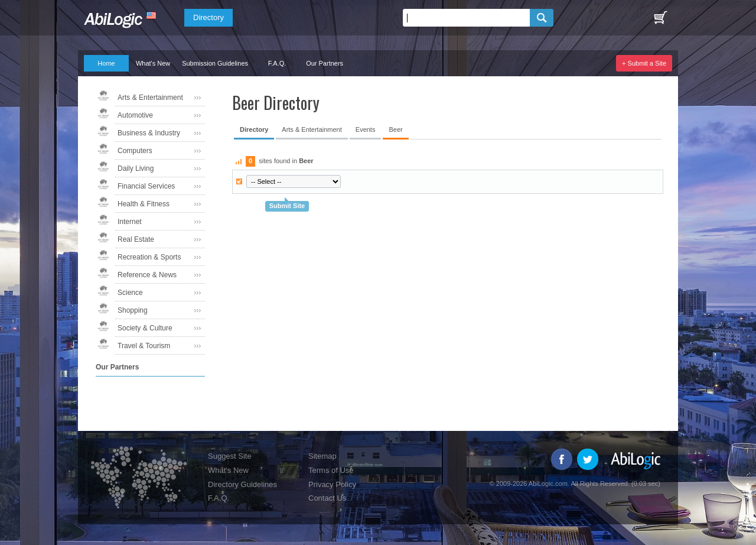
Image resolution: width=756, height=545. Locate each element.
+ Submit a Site (644, 63)
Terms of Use (331, 470)
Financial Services (146, 186)
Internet (130, 222)
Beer (395, 129)
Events (366, 129)
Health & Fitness (144, 204)
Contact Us (327, 498)
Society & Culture (145, 328)
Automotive (135, 115)
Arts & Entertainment (150, 98)
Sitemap (322, 456)
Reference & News (147, 275)
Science (130, 293)
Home (106, 63)
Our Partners (325, 63)
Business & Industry (149, 133)
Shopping (133, 310)
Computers (135, 151)
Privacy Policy (332, 484)
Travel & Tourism (144, 346)
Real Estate (136, 239)
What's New (153, 63)
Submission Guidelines (215, 63)
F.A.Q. (277, 63)
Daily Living (136, 168)
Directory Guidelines (242, 484)
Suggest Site (230, 456)
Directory (208, 17)
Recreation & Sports (149, 257)
